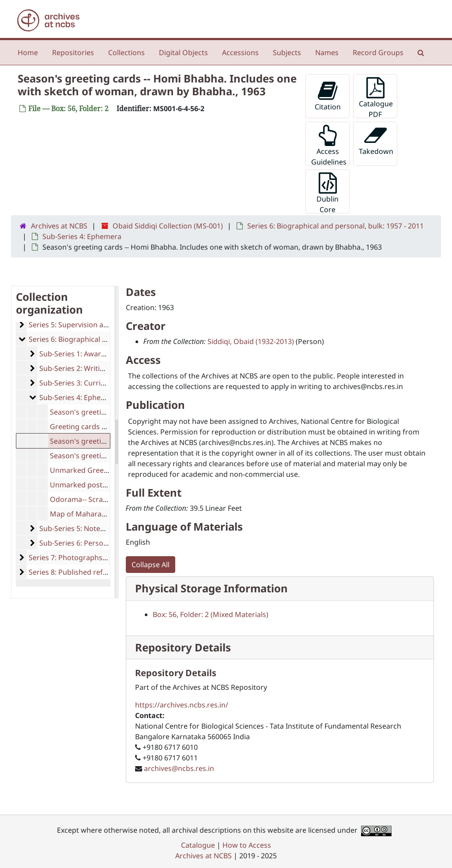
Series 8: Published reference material (92, 572)
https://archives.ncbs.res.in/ (182, 705)
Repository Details (183, 647)
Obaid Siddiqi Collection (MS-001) (168, 226)
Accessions (240, 52)
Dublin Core (328, 193)
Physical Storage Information (211, 588)
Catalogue (198, 845)
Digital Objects (183, 52)
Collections (126, 52)
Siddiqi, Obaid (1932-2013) (251, 341)
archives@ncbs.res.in (179, 768)
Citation (328, 96)
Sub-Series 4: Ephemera (82, 236)
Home (28, 52)
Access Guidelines (329, 145)
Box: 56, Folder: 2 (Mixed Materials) (211, 614)
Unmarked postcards (85, 485)
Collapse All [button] (151, 565)
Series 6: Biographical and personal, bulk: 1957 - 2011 (335, 226)
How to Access (247, 845)
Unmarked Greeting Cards (94, 470)
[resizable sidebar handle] (117, 442)
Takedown (376, 140)
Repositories (73, 52)
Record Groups (378, 52)
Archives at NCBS (59, 226)
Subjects (287, 52)
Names (327, 52)
